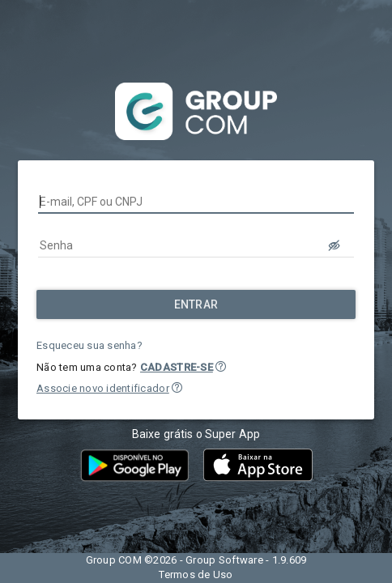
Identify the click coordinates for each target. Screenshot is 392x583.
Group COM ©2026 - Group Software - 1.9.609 (196, 560)
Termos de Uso (196, 574)
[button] (221, 366)
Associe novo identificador (103, 388)
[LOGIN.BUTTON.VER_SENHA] (334, 245)
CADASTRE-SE (177, 367)
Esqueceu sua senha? (89, 345)
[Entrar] (196, 304)
